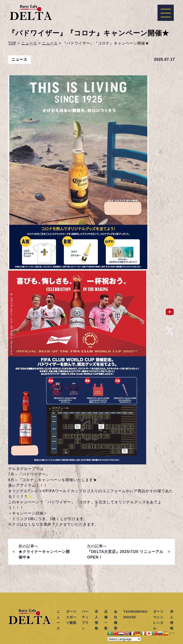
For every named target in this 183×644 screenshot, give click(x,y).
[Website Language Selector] (124, 639)
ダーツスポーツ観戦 (71, 617)
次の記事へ (125, 552)
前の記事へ (44, 552)
